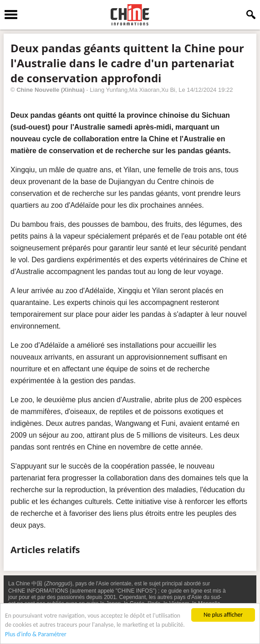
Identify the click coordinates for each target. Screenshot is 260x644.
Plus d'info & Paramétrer (36, 634)
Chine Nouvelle (38, 90)
